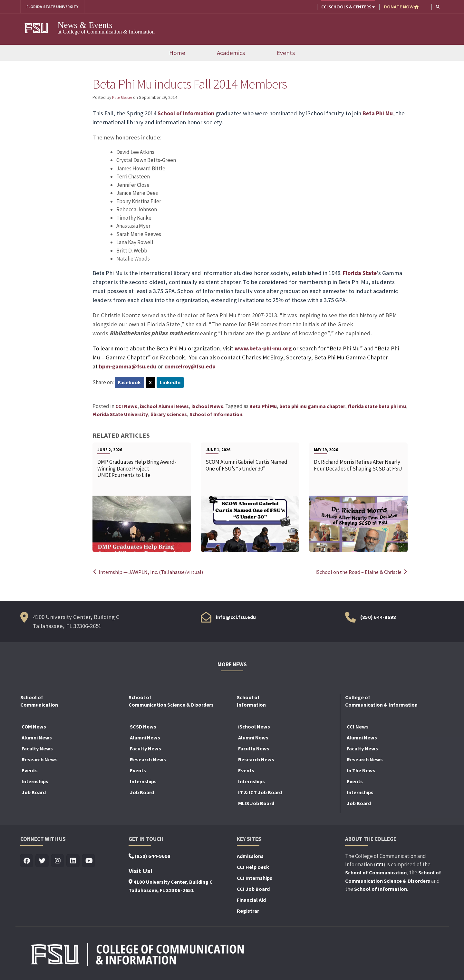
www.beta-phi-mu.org (265, 349)
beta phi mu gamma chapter (312, 407)
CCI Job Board (253, 890)
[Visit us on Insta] (58, 862)
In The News (361, 771)
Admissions (250, 857)
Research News (40, 760)
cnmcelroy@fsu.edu (194, 367)
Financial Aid (251, 900)
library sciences (169, 415)
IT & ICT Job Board (260, 793)
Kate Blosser (124, 98)
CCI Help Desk (253, 868)
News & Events (85, 25)
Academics (231, 53)
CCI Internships (255, 879)
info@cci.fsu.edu (236, 618)
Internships (35, 782)
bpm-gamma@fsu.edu (129, 367)
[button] (437, 7)
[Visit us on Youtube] (89, 862)
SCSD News (143, 727)
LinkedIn (172, 383)
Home (177, 53)
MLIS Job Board (256, 804)
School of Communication (376, 873)
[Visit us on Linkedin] (73, 862)
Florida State (360, 273)
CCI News (126, 407)
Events (286, 53)
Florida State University (120, 415)
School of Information (187, 114)
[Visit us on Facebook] (27, 862)
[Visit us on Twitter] (42, 862)
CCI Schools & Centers (347, 7)
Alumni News (37, 738)
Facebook (130, 383)
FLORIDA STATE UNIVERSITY (55, 7)
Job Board (34, 793)
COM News (34, 727)
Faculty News (37, 749)
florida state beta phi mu (377, 407)
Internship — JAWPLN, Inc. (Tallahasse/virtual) (149, 573)
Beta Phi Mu (381, 114)
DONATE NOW (401, 7)
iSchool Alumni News (164, 407)
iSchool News (207, 407)
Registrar (248, 911)
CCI (380, 865)
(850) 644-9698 (378, 618)
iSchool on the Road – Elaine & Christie (360, 573)
